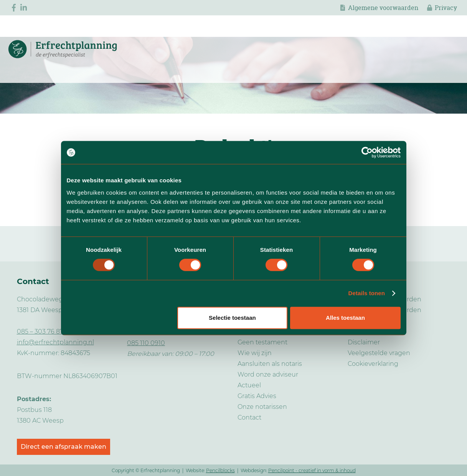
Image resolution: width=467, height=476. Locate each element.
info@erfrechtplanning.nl (55, 342)
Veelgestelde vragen (379, 353)
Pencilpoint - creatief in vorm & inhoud (312, 470)
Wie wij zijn (255, 353)
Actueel (249, 385)
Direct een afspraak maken (64, 447)
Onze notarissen (262, 407)
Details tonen (367, 293)
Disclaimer (364, 342)
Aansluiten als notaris (270, 364)
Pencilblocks (220, 470)
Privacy (446, 8)
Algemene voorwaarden (383, 8)
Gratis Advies (257, 396)
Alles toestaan (345, 318)
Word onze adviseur (268, 374)
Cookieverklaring (373, 364)
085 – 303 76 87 (40, 331)
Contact (249, 417)
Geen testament (262, 342)
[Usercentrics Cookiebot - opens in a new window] (367, 152)
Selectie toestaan (232, 318)
